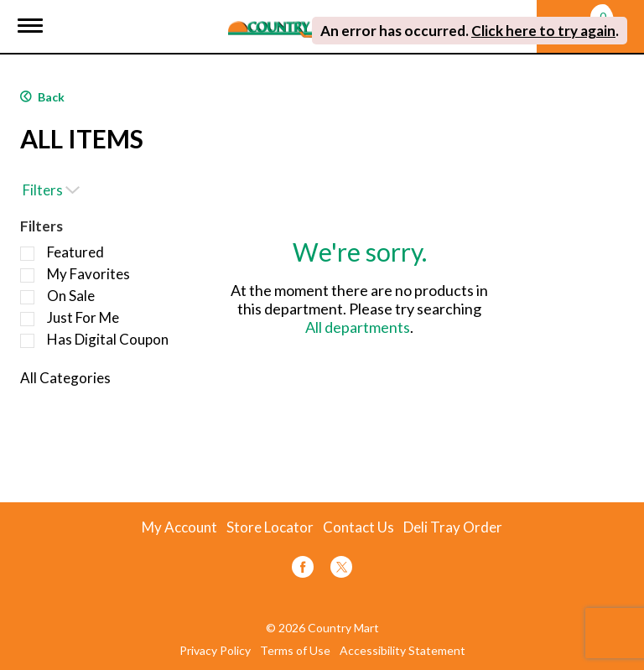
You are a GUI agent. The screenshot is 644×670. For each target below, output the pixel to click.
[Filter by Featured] (27, 254)
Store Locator (270, 527)
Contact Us (358, 527)
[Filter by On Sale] (27, 297)
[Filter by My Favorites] (27, 275)
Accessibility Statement (402, 651)
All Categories (65, 378)
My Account (179, 527)
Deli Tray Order (453, 527)
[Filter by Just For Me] (27, 319)
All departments (358, 327)
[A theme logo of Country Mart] (291, 19)
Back (42, 97)
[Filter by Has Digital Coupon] (27, 341)
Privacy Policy (215, 651)
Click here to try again (543, 31)
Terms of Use (295, 651)
